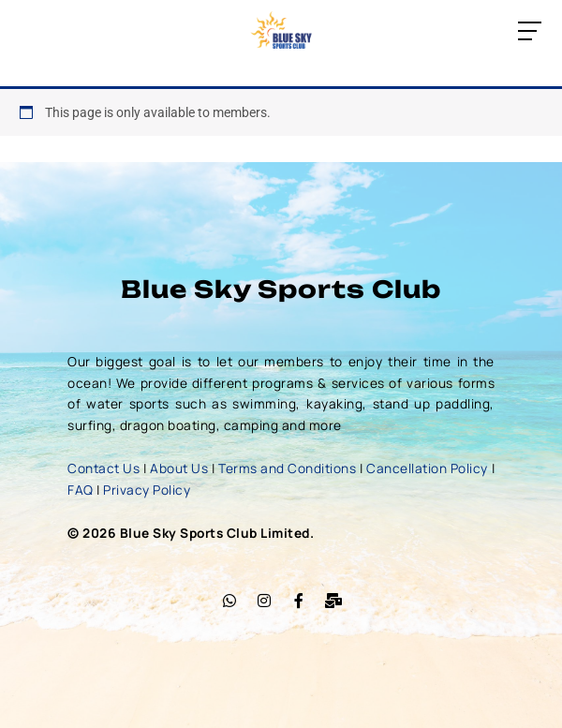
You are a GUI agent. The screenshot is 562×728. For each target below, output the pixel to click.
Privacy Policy (147, 490)
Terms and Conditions (287, 468)
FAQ (81, 490)
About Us (179, 468)
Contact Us (104, 468)
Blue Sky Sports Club (281, 289)
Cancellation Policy (427, 468)
